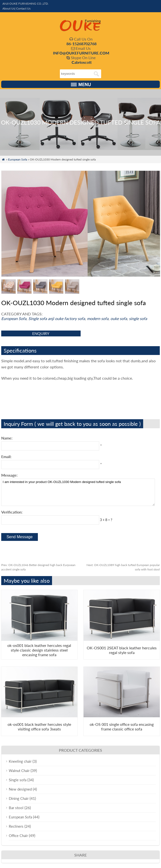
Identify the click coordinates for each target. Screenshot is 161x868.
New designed (20, 789)
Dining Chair (19, 798)
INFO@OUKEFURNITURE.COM (81, 53)
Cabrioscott (82, 62)
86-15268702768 (81, 44)
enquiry (41, 333)
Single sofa (38, 318)
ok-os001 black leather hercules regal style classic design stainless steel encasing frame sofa (39, 650)
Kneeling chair (20, 761)
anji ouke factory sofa (66, 318)
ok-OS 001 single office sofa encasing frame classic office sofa (122, 727)
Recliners (16, 826)
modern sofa (98, 318)
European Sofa (18, 159)
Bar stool (16, 808)
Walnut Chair (19, 771)
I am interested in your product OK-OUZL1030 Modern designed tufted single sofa (78, 492)
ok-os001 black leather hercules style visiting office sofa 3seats (39, 727)
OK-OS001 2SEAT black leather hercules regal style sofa (122, 650)
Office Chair (18, 836)
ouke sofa (119, 318)
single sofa (138, 318)
